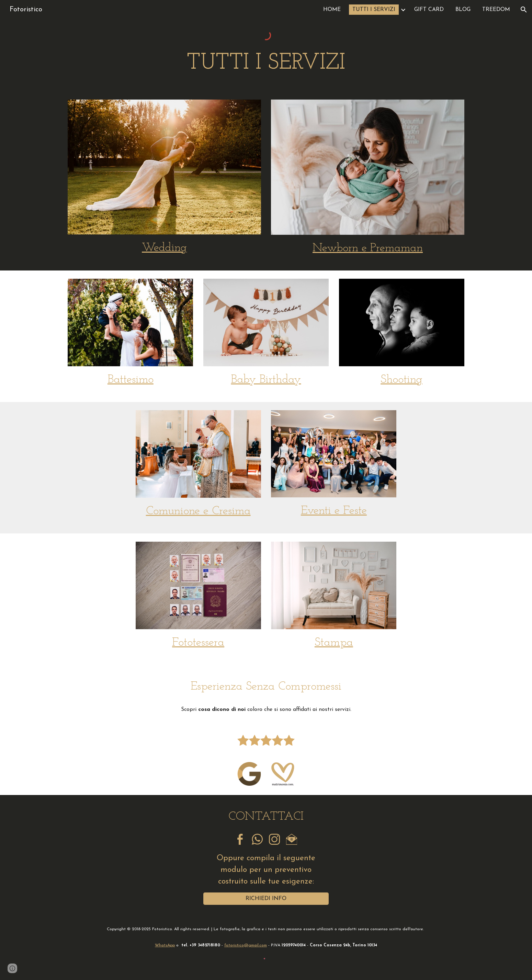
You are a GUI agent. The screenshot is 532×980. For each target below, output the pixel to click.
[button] (524, 10)
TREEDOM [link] (496, 10)
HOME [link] (332, 10)
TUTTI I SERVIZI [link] (374, 10)
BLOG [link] (463, 10)
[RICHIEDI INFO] (266, 899)
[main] (266, 63)
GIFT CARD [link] (429, 10)
